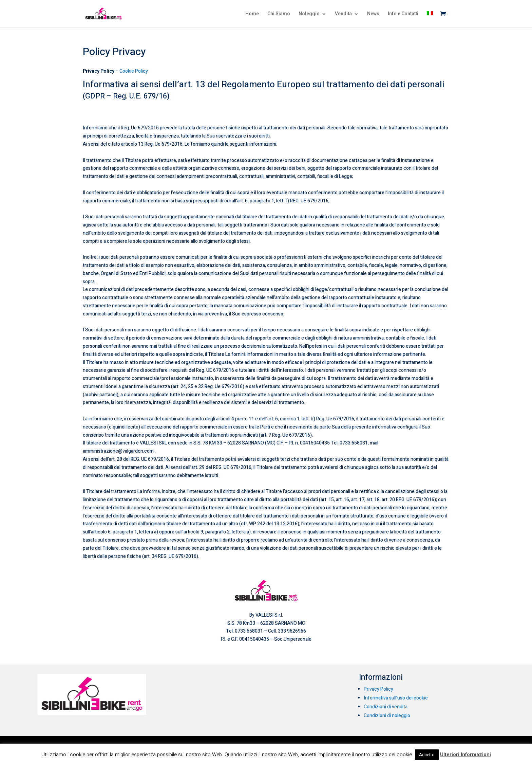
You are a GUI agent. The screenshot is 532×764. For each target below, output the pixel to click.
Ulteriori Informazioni (465, 754)
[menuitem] (430, 19)
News (373, 14)
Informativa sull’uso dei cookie (396, 698)
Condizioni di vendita (386, 707)
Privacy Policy (378, 689)
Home (252, 14)
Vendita (343, 14)
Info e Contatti (403, 14)
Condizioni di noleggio (387, 716)
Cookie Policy (134, 71)
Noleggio (309, 14)
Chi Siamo (279, 14)
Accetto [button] (427, 755)
